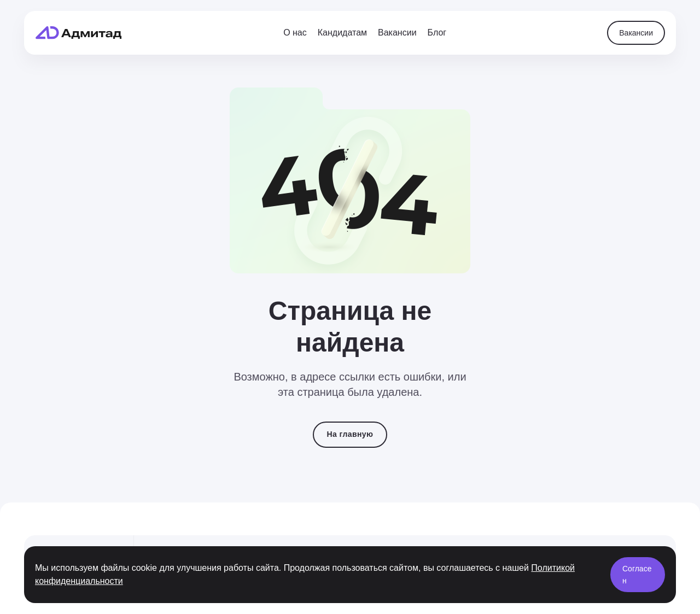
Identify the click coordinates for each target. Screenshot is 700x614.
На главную (350, 434)
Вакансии (636, 33)
